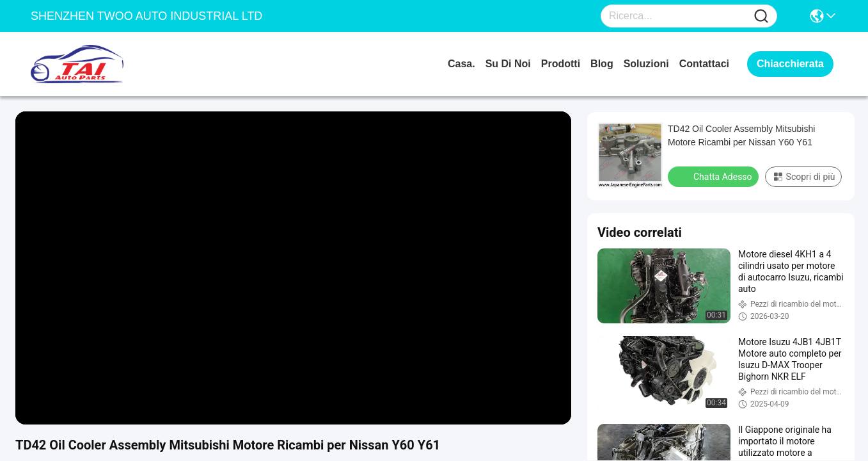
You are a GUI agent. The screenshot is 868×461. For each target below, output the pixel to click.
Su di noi (508, 64)
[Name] (761, 16)
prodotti (561, 64)
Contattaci (704, 64)
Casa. (462, 64)
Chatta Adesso (714, 176)
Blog (602, 64)
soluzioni (646, 64)
